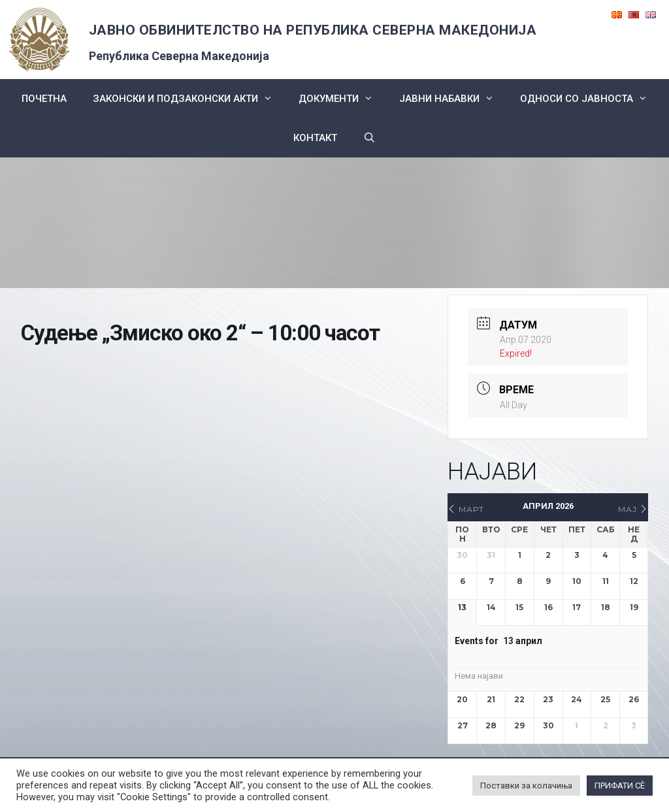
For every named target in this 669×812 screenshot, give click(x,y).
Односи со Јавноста (590, 99)
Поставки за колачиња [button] (526, 786)
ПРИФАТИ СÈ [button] (620, 786)
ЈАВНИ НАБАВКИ (453, 99)
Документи (342, 99)
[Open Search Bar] (369, 138)
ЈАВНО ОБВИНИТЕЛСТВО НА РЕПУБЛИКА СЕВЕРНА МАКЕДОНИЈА (313, 30)
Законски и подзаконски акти (189, 99)
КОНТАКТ (315, 138)
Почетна (44, 99)
